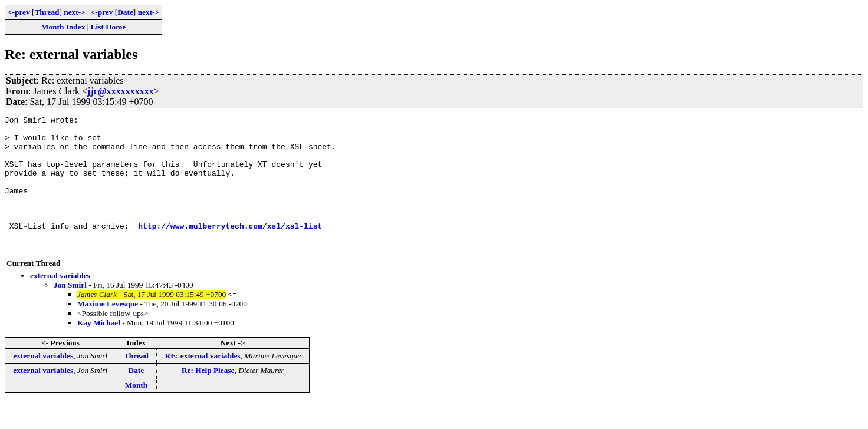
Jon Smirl (70, 311)
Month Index (63, 27)
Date (125, 12)
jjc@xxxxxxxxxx (121, 91)
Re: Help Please (208, 397)
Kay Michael (99, 349)
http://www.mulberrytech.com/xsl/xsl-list (230, 249)
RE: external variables (203, 382)
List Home (108, 27)
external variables (60, 302)
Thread (47, 12)
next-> (74, 12)
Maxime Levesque (108, 330)
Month (137, 412)
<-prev (19, 12)
